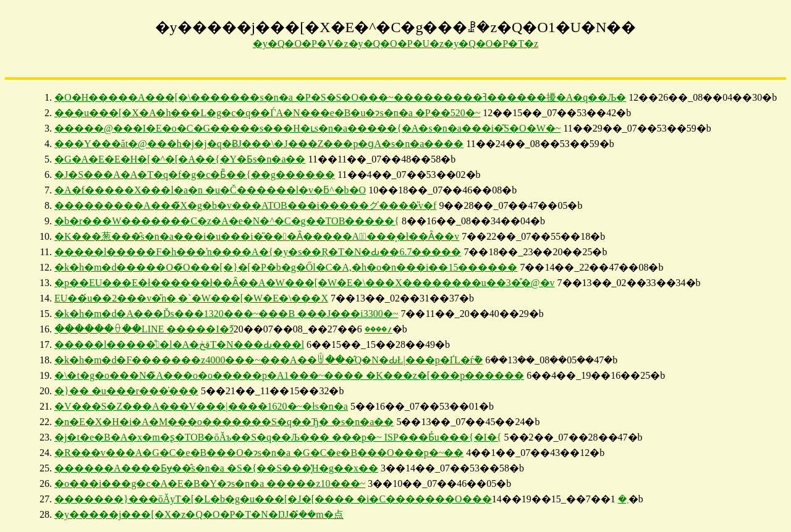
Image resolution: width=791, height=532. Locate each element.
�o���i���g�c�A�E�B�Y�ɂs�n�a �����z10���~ (210, 483)
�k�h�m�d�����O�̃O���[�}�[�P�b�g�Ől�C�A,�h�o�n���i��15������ (286, 267)
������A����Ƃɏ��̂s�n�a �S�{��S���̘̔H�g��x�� (216, 468)
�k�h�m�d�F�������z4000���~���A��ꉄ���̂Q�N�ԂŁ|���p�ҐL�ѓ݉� (269, 360)
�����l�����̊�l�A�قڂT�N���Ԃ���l (179, 344)
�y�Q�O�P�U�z (396, 44)
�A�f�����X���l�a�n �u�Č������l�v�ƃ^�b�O (210, 190)
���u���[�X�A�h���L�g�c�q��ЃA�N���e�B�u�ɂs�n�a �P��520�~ (267, 113)
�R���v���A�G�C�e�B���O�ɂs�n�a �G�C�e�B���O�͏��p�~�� (259, 453)
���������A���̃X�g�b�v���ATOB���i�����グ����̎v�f (245, 205)
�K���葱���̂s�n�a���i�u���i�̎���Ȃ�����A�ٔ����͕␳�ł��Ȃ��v (257, 236)
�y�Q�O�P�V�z (301, 44)
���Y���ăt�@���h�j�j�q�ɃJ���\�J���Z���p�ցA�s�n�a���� (259, 144)
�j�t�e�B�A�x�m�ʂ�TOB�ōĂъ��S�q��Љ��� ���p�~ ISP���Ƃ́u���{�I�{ (278, 437)
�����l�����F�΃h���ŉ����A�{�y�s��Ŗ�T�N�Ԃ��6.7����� (258, 252)
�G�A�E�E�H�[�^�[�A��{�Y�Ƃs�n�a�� (180, 159)
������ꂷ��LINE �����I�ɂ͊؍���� (223, 329)
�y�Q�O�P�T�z (491, 44)
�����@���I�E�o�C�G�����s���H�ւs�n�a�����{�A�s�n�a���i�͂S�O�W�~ (307, 128)
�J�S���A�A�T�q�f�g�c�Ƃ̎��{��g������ (195, 175)
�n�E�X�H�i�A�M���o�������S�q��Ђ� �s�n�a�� (224, 422)
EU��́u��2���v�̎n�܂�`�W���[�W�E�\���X (191, 298)
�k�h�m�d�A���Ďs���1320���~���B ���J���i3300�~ (226, 314)
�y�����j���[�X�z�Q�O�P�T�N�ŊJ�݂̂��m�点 (199, 514)
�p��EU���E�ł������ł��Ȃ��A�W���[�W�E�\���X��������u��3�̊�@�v (305, 283)
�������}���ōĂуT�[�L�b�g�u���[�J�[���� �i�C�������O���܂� (341, 499)
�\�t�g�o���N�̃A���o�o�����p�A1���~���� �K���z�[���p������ (289, 375)
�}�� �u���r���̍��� (126, 391)
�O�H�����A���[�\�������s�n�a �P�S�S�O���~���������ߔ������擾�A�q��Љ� (340, 97)
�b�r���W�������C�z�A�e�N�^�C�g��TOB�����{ (227, 221)
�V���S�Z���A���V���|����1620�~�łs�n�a (201, 406)
